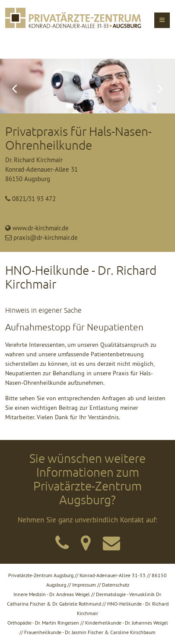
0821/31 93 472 (34, 199)
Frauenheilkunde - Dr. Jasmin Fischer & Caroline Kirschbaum (90, 632)
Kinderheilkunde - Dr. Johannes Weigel (127, 623)
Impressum (84, 585)
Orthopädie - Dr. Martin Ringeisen (43, 623)
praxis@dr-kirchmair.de (46, 237)
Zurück (14, 86)
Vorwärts (161, 86)
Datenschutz (116, 585)
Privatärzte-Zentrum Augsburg (41, 575)
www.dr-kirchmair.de (41, 228)
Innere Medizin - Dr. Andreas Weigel (52, 594)
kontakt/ (61, 539)
